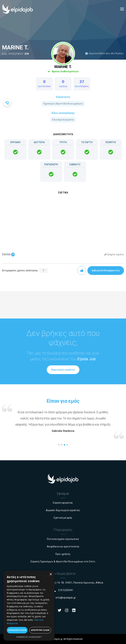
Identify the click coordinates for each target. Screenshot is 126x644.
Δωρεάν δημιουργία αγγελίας (63, 510)
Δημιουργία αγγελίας (63, 370)
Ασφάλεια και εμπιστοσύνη (63, 547)
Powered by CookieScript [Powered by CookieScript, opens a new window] (29, 637)
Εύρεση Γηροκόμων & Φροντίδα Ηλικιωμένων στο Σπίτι (63, 562)
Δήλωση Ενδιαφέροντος (106, 270)
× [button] (51, 574)
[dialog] (29, 606)
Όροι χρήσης (63, 554)
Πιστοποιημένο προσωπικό (63, 539)
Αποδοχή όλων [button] (17, 630)
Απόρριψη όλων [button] (40, 630)
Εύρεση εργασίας (63, 503)
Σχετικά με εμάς (63, 518)
